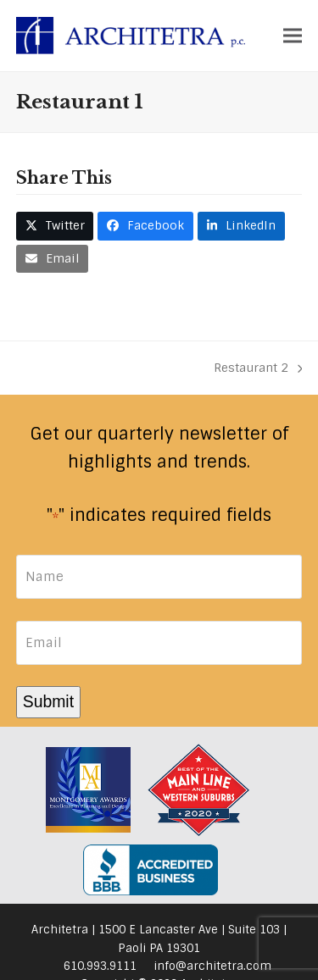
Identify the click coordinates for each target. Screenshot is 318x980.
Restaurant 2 (258, 369)
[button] (293, 35)
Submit (48, 701)
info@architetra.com (212, 966)
